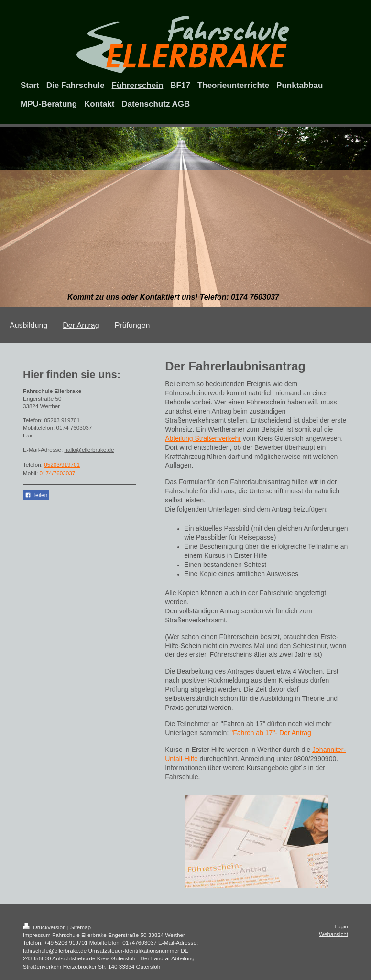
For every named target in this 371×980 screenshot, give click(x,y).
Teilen (36, 495)
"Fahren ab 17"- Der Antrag (271, 733)
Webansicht (333, 934)
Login (341, 926)
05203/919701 (62, 464)
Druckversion (45, 927)
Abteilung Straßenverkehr (203, 438)
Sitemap (81, 927)
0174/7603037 (57, 473)
